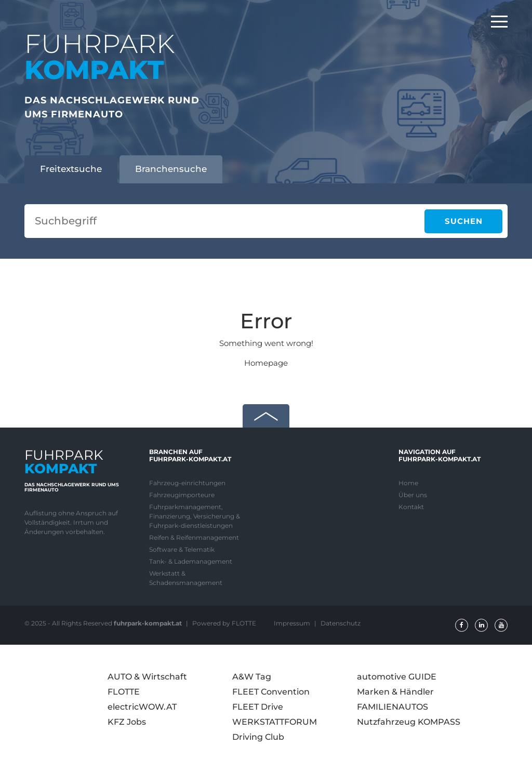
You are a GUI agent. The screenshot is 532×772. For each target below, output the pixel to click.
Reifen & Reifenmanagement (194, 537)
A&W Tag (252, 677)
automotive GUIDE (397, 677)
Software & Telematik (182, 549)
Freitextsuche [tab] (71, 169)
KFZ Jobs (127, 722)
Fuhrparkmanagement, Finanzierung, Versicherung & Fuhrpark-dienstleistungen (195, 516)
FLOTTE (124, 692)
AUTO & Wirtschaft (147, 677)
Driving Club (258, 737)
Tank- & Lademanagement (191, 561)
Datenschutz (341, 623)
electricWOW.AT (142, 707)
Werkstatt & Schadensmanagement (186, 578)
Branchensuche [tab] (171, 169)
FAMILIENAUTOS (393, 707)
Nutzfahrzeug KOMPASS (409, 722)
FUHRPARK (99, 57)
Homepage (266, 363)
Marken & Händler (395, 692)
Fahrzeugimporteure (182, 495)
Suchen (464, 221)
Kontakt (411, 507)
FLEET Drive (258, 707)
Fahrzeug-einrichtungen (187, 483)
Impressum (293, 623)
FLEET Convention (271, 692)
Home (408, 483)
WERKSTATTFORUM (275, 722)
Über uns (413, 495)
